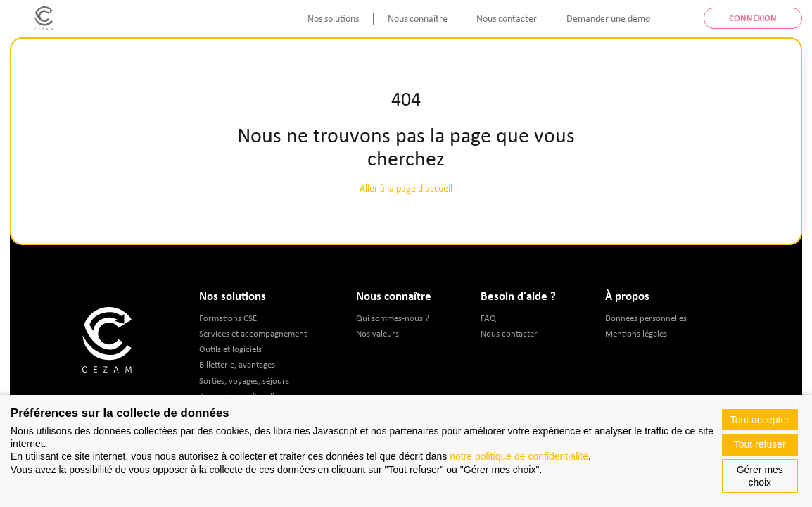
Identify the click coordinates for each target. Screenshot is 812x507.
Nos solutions (333, 18)
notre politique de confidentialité (519, 456)
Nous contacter (507, 18)
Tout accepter (760, 420)
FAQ (488, 318)
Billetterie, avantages (237, 364)
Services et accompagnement (253, 333)
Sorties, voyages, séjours (244, 381)
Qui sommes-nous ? (393, 318)
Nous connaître (418, 18)
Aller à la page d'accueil (406, 188)
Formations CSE (228, 318)
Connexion (753, 18)
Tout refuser (760, 444)
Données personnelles (646, 318)
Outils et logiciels (230, 349)
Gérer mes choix (760, 476)
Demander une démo (608, 18)
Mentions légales (636, 333)
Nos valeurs (378, 333)
